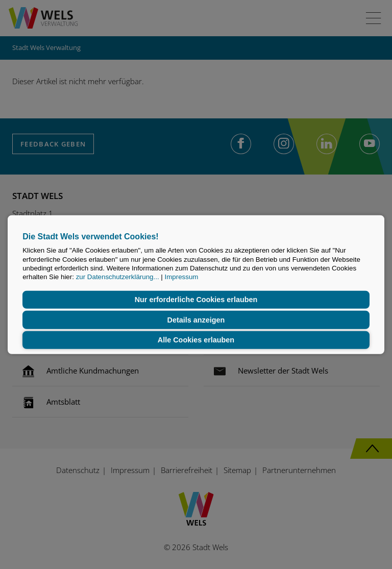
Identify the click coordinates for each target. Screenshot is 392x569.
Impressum (181, 277)
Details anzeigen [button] (196, 320)
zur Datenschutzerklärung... (118, 277)
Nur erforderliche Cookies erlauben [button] (196, 300)
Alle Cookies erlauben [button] (196, 340)
